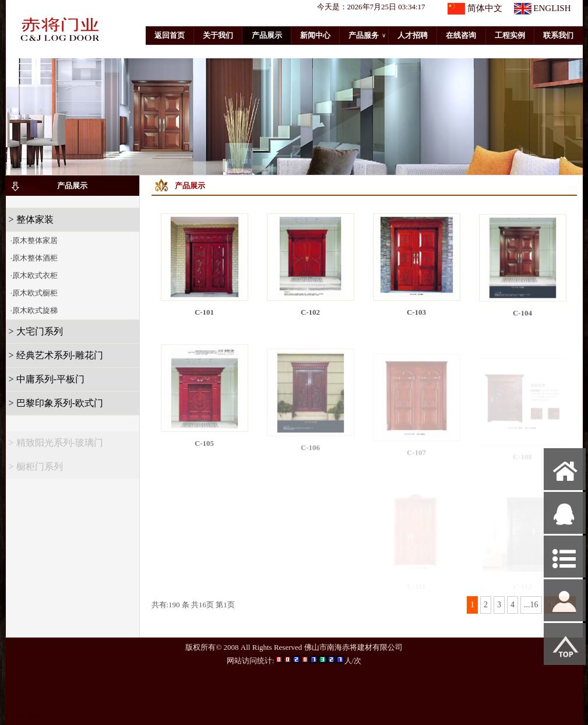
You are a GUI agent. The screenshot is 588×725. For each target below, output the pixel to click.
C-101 (204, 312)
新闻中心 (315, 35)
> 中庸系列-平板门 (47, 379)
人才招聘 (413, 35)
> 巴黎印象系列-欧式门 (56, 403)
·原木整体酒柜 (34, 258)
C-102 (310, 312)
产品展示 (267, 35)
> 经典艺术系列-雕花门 (56, 355)
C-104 (522, 316)
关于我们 (218, 35)
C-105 (204, 448)
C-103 (416, 313)
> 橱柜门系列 (36, 470)
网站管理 (27, 714)
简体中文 (485, 8)
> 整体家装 (31, 219)
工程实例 (510, 35)
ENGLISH (552, 8)
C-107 (416, 457)
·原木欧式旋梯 (34, 310)
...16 (531, 605)
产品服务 (367, 36)
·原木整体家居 (34, 240)
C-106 (310, 453)
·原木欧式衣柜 (34, 275)
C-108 (522, 460)
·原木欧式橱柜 (34, 293)
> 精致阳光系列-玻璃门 (56, 446)
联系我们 (558, 35)
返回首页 (170, 35)
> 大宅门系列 (36, 331)
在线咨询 (461, 35)
